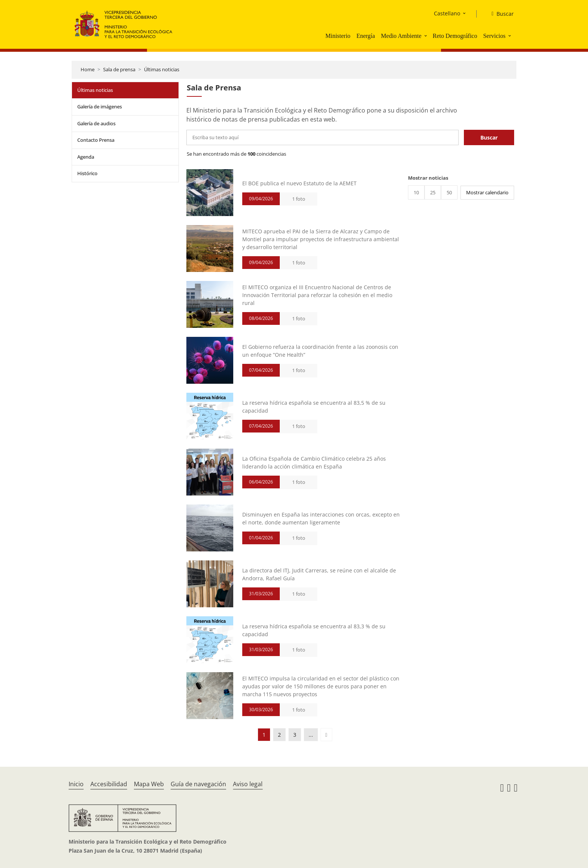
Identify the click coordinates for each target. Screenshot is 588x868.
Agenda (86, 157)
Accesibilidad (109, 784)
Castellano (447, 13)
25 (433, 192)
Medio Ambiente (401, 36)
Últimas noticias (162, 69)
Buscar (489, 137)
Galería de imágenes (100, 107)
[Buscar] (500, 14)
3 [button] (295, 735)
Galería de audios (96, 123)
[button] (426, 36)
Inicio (76, 784)
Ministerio (338, 36)
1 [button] (264, 735)
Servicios (494, 36)
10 (416, 192)
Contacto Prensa (96, 140)
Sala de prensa (119, 69)
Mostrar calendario (487, 192)
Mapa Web (149, 784)
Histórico (87, 173)
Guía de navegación (198, 784)
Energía (365, 36)
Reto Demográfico (455, 36)
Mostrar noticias (428, 178)
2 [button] (279, 735)
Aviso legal (248, 784)
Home (88, 69)
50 (449, 192)
